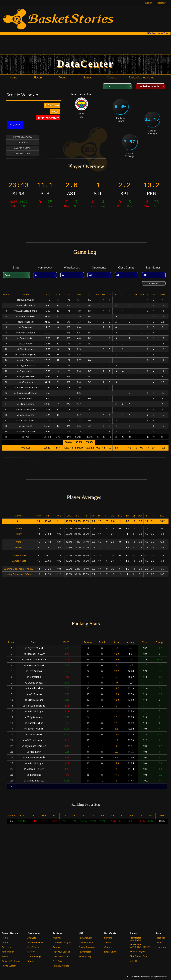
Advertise (7, 947)
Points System (9, 966)
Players (108, 938)
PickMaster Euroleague (136, 939)
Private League (137, 951)
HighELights (33, 947)
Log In (149, 3)
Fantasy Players (61, 966)
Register (161, 3)
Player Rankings (87, 947)
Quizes (133, 961)
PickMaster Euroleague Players (140, 946)
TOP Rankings (34, 956)
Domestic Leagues (62, 942)
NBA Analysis (85, 938)
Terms (5, 956)
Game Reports (86, 942)
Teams (56, 947)
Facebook (160, 938)
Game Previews (35, 942)
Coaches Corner (61, 956)
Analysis (32, 938)
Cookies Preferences (12, 961)
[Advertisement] (86, 44)
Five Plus (57, 961)
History (31, 952)
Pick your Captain (62, 952)
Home (5, 938)
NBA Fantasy (85, 956)
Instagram (161, 947)
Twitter (159, 942)
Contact (6, 942)
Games (108, 947)
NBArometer (85, 952)
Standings (33, 961)
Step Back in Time (139, 956)
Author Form (8, 952)
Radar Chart (110, 952)
